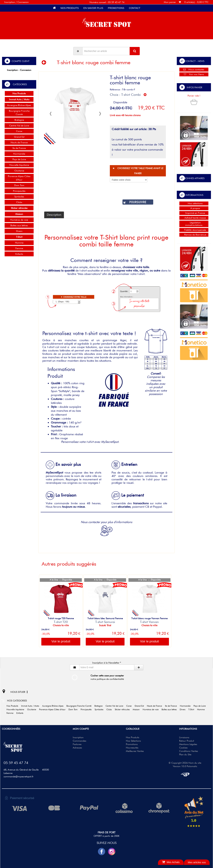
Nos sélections (194, 203)
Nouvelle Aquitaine (19, 165)
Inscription (78, 737)
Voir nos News (194, 74)
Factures (77, 744)
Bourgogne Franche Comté (19, 113)
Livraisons (184, 737)
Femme (19, 248)
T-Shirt (192, 709)
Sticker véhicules (123, 709)
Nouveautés (132, 748)
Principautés (19, 191)
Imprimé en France (194, 213)
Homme (19, 243)
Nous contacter (194, 70)
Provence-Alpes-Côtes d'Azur (19, 178)
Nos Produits (70, 8)
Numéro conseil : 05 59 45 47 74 (107, 2)
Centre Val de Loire (19, 126)
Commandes (80, 741)
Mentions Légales (188, 744)
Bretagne (19, 120)
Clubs (19, 202)
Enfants (19, 254)
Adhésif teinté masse (194, 218)
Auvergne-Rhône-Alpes (19, 105)
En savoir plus (93, 8)
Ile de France (19, 148)
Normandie (19, 154)
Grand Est (19, 137)
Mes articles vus (197, 862)
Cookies (183, 748)
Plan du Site (185, 754)
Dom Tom (19, 185)
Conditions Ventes (189, 751)
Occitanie (19, 171)
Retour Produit (187, 741)
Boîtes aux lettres (19, 225)
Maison (137, 709)
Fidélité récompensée (194, 230)
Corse (19, 131)
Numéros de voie (19, 220)
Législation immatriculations (194, 224)
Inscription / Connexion (16, 2)
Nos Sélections (133, 741)
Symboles (19, 197)
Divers (19, 231)
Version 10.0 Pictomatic (185, 766)
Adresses (77, 748)
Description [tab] (54, 215)
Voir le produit (61, 641)
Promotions (116, 8)
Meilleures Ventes (135, 751)
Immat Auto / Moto (31, 706)
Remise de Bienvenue (194, 235)
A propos (194, 208)
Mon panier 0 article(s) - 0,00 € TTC (186, 2)
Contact (135, 8)
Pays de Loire (19, 159)
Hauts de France (19, 142)
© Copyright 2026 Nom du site (185, 763)
